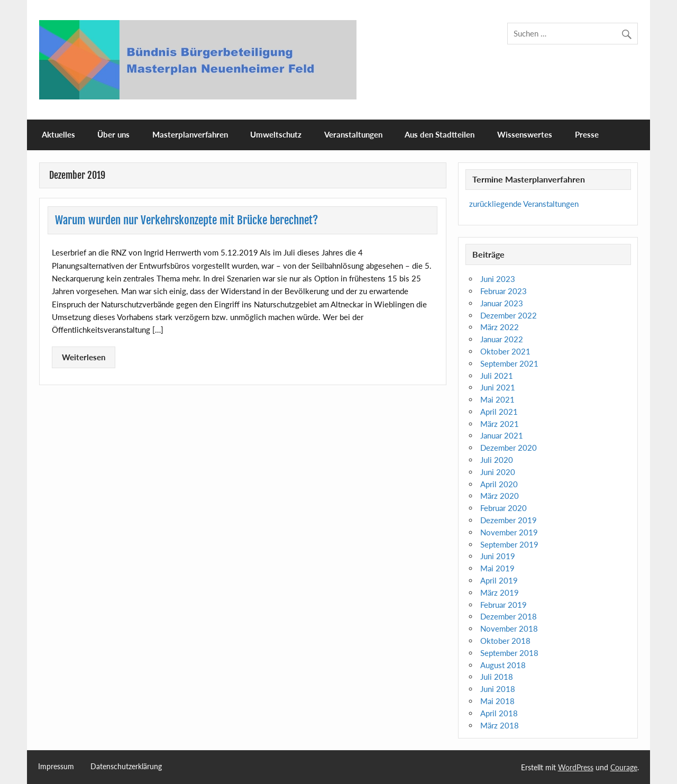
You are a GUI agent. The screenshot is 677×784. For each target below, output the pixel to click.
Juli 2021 (497, 376)
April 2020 (499, 484)
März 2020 (500, 496)
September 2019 (509, 544)
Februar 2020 (504, 508)
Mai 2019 (497, 568)
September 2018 (509, 653)
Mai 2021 (497, 399)
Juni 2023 (498, 279)
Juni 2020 (498, 472)
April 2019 (499, 580)
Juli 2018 (497, 677)
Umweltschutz (276, 134)
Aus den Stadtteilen (440, 134)
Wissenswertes (525, 134)
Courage (624, 767)
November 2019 (509, 532)
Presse (587, 134)
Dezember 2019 (509, 520)
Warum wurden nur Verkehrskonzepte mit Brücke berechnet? (186, 220)
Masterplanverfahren (190, 134)
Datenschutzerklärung (126, 767)
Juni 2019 (498, 556)
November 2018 (509, 628)
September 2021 (509, 363)
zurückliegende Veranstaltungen (524, 204)
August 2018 (503, 665)
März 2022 (500, 327)
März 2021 (500, 424)
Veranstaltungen (353, 134)
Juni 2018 (498, 689)
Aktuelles (58, 134)
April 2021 (499, 412)
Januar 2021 (502, 435)
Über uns (113, 134)
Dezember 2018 (509, 616)
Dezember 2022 (509, 315)
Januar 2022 (502, 339)
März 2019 (500, 592)
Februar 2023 (504, 291)
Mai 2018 (497, 701)
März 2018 (500, 725)
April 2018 (499, 713)
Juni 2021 (498, 387)
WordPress (576, 767)
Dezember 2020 (509, 448)
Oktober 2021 (505, 351)
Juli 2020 (497, 460)
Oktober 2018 (505, 641)
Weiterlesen (84, 357)
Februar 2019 (504, 605)
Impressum (56, 767)
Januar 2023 (502, 303)
